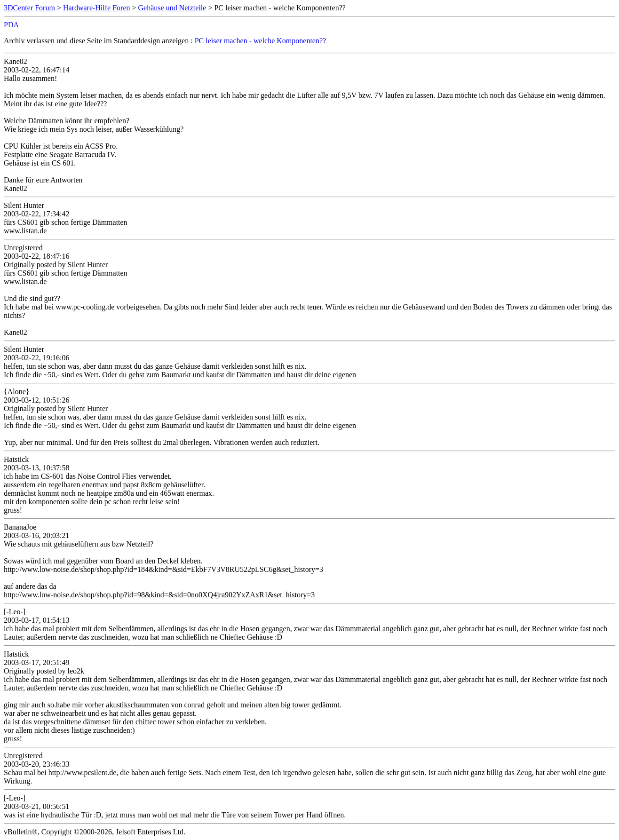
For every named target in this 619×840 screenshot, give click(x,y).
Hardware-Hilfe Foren (97, 8)
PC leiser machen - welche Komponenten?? (260, 41)
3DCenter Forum (29, 8)
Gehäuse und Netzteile (172, 8)
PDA (11, 25)
